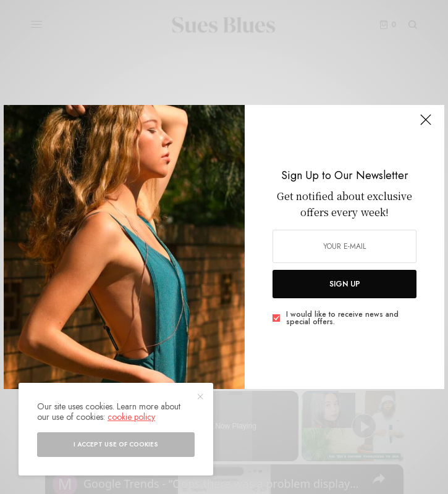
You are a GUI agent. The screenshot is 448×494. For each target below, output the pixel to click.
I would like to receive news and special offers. (342, 318)
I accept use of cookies (116, 444)
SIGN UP (345, 284)
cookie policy (131, 417)
